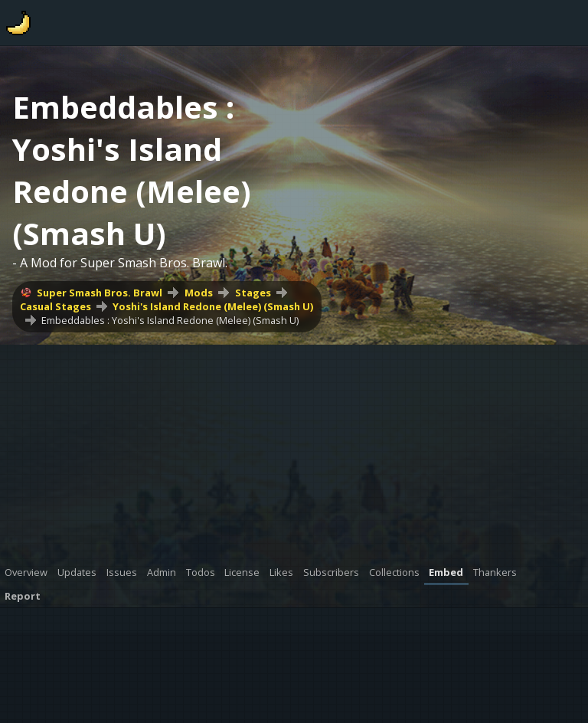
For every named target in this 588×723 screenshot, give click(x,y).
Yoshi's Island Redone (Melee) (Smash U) (213, 306)
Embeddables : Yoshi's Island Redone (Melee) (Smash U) (170, 320)
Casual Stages (56, 306)
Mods (199, 293)
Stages (253, 293)
